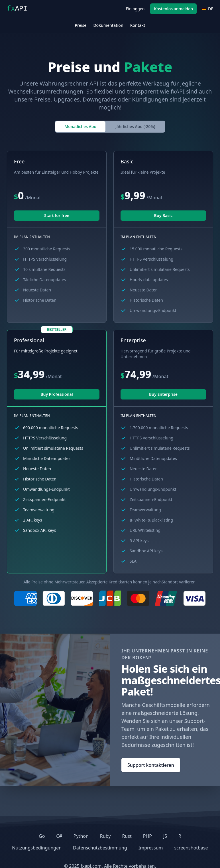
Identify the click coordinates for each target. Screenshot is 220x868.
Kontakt (138, 25)
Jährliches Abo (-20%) (135, 126)
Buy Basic (163, 215)
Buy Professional (57, 394)
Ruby (105, 836)
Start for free (57, 215)
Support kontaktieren (151, 765)
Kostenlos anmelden (173, 9)
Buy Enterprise (163, 394)
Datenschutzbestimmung (100, 848)
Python (81, 836)
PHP (147, 836)
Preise (81, 25)
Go (42, 836)
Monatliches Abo (80, 126)
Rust (127, 836)
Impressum (151, 848)
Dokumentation (108, 25)
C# (59, 836)
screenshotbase (191, 848)
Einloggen (135, 9)
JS (165, 836)
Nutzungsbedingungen (37, 848)
